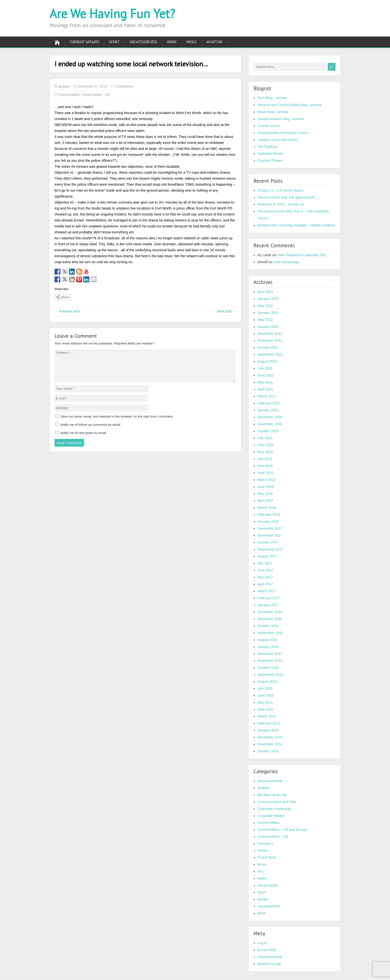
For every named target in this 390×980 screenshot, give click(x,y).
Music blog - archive (273, 112)
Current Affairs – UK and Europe (282, 830)
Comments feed (270, 957)
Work (172, 42)
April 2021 (265, 389)
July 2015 (265, 688)
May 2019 (265, 466)
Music (192, 42)
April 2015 (265, 709)
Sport (114, 42)
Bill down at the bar (272, 795)
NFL (261, 871)
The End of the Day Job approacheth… (288, 197)
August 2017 (267, 556)
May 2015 (265, 702)
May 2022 (265, 320)
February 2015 (269, 723)
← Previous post (67, 311)
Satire (262, 878)
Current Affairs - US (96, 95)
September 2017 (270, 549)
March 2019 (267, 480)
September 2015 (270, 675)
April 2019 (265, 473)
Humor (263, 851)
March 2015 (267, 716)
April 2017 (265, 584)
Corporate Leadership (274, 809)
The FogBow (267, 147)
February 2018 (269, 514)
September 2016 (270, 633)
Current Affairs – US (273, 837)
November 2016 (270, 619)
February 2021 (269, 403)
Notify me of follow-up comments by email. (91, 431)
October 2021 (268, 347)
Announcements (270, 781)
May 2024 (265, 306)
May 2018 (265, 494)
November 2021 (270, 341)
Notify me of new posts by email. (84, 439)
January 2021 (268, 410)
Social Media (267, 885)
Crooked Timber (270, 161)
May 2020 (265, 452)
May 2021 (265, 382)
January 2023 (268, 313)
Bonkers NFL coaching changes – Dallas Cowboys (296, 225)
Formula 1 (265, 844)
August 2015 (267, 682)
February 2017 (269, 598)
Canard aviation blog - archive (281, 119)
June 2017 (266, 570)
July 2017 (265, 563)
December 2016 (270, 612)
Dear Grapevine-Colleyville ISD (301, 255)
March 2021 (267, 396)
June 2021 (266, 375)
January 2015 (268, 730)
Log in (262, 943)
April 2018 (265, 501)
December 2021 (270, 334)
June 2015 (266, 695)
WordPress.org (269, 964)
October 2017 (268, 542)
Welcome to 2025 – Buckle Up (281, 204)
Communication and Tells (277, 802)
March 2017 (267, 591)
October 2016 (268, 626)
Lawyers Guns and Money (278, 140)
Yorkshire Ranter (270, 154)
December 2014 (270, 737)
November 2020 (270, 424)
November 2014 (270, 744)
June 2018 (266, 487)
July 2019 (265, 459)
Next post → (226, 311)
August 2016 (267, 640)
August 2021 (267, 361)
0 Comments (124, 86)
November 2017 (270, 535)
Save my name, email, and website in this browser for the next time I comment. (117, 422)
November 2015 (270, 661)
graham (64, 86)
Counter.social (268, 126)
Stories (263, 899)
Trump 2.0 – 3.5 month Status (280, 190)
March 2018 (267, 508)
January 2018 (268, 521)
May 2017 (265, 577)
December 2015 (270, 654)
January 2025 (268, 299)
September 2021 (270, 354)
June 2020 (266, 445)
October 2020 (268, 431)
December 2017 (270, 528)
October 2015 (268, 668)
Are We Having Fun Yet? (112, 14)
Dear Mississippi (286, 262)
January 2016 (268, 647)
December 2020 (270, 417)
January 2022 (268, 327)
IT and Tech (267, 857)
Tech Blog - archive (272, 98)
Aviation (214, 42)
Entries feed (267, 950)
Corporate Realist (271, 816)
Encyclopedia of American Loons (283, 133)
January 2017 (268, 605)
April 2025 (265, 292)
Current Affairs (84, 42)
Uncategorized (143, 42)
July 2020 (265, 438)
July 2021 (265, 368)
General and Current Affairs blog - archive (290, 105)
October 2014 (268, 751)
